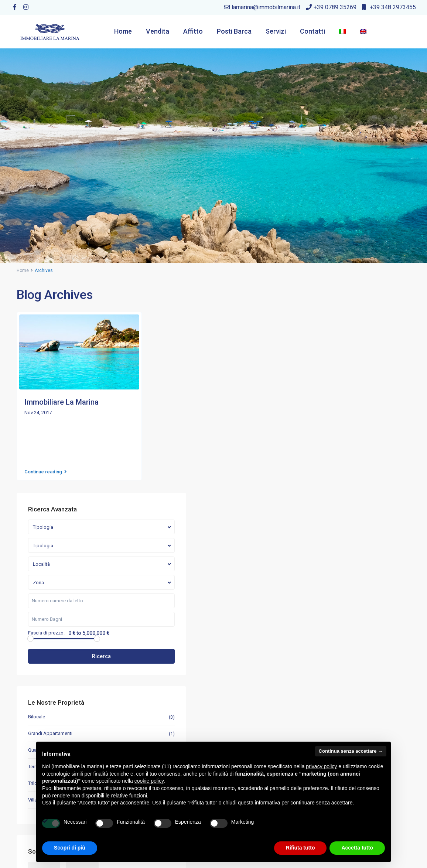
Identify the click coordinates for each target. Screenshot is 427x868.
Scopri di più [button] (70, 848)
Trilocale (320, 577)
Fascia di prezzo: (330, 426)
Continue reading (46, 468)
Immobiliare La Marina (62, 402)
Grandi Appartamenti (334, 527)
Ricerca (355, 450)
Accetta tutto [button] (357, 848)
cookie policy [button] (149, 781)
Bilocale (320, 510)
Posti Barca (234, 31)
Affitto (193, 31)
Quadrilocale (325, 543)
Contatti (312, 31)
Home (123, 31)
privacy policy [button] (321, 766)
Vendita (158, 31)
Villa (316, 593)
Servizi (276, 31)
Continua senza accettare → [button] (351, 751)
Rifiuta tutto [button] (300, 848)
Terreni (318, 560)
